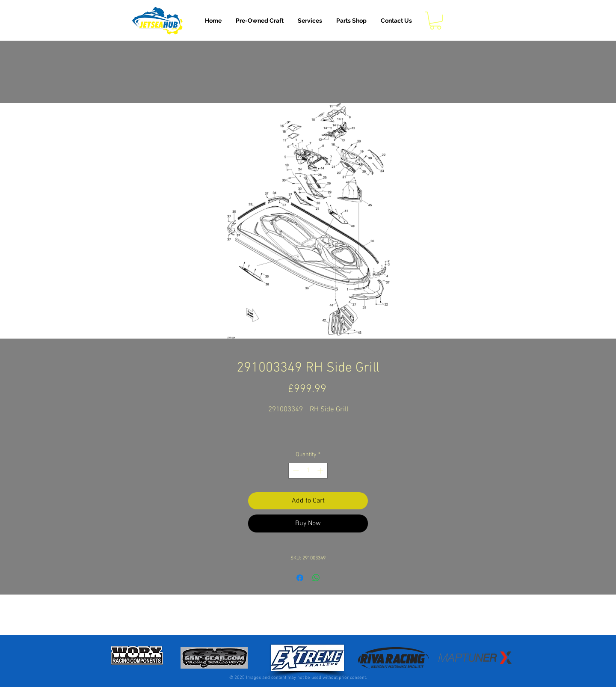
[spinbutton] (308, 471)
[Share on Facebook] (300, 578)
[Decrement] (295, 471)
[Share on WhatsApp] (316, 578)
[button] (310, 21)
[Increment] (321, 471)
